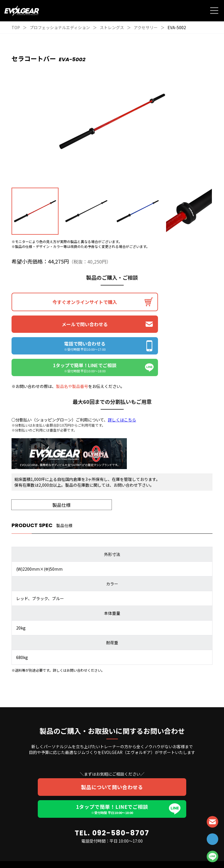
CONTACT (212, 822)
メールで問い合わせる (163, 302)
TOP (16, 27)
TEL (212, 839)
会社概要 (134, 851)
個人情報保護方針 (96, 851)
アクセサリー (146, 27)
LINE (212, 856)
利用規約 (118, 851)
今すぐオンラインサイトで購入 (61, 302)
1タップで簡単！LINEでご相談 (112, 766)
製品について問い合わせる (112, 744)
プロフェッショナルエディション (60, 27)
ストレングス (112, 27)
